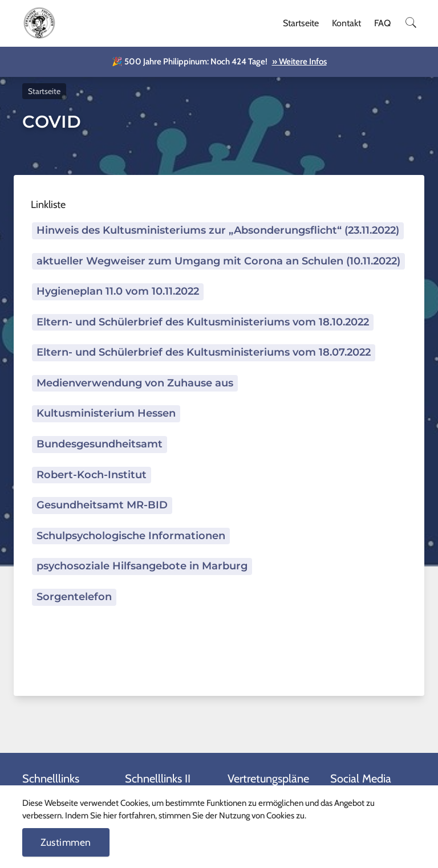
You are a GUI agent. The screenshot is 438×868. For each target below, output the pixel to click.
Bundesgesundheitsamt (100, 444)
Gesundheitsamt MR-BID (102, 505)
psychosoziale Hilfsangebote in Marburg (142, 566)
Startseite (301, 23)
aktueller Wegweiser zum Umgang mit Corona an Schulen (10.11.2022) (218, 261)
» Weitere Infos (299, 62)
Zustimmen (66, 842)
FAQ (382, 23)
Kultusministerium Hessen (106, 413)
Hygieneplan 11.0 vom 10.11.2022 (118, 291)
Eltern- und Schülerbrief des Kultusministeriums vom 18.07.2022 (204, 352)
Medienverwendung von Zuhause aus (135, 383)
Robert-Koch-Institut (92, 475)
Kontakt (346, 23)
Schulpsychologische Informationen (131, 536)
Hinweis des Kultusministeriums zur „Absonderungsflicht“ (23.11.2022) (218, 230)
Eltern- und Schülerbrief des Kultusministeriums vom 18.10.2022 (203, 322)
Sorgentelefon (74, 597)
